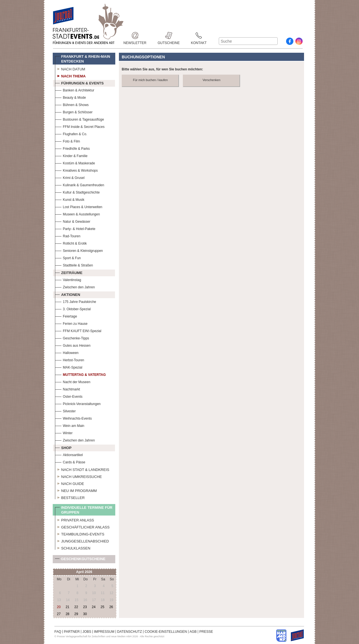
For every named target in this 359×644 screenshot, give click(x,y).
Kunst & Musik (70, 199)
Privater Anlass (74, 519)
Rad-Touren (68, 235)
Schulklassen (73, 548)
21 (67, 607)
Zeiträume (69, 272)
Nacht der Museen (73, 381)
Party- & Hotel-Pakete (75, 228)
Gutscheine (169, 35)
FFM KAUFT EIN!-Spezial (78, 330)
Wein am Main (70, 425)
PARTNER (72, 632)
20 (59, 607)
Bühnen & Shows (72, 104)
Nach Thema (70, 75)
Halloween (67, 352)
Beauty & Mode (70, 97)
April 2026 (84, 572)
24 (94, 607)
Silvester (65, 410)
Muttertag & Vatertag (80, 374)
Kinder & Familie (71, 155)
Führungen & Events (79, 82)
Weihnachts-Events (73, 418)
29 (76, 614)
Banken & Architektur (75, 90)
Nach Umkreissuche (78, 476)
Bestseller (70, 497)
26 (111, 607)
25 (102, 607)
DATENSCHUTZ (130, 632)
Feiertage (66, 316)
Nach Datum (70, 68)
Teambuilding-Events (80, 533)
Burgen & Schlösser (74, 111)
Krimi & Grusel (70, 177)
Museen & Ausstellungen (77, 214)
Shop (63, 447)
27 (59, 614)
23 (85, 607)
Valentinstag (68, 279)
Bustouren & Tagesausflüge (80, 119)
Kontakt (199, 35)
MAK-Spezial (69, 367)
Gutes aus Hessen (73, 345)
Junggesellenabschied (82, 540)
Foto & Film (67, 141)
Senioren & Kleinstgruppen (79, 250)
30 (85, 614)
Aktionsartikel (69, 454)
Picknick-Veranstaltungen (78, 403)
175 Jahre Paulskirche (76, 301)
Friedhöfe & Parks (72, 148)
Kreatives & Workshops (76, 170)
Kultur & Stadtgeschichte (77, 192)
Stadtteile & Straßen (74, 265)
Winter (64, 432)
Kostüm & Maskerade (75, 163)
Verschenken (211, 80)
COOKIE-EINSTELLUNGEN (166, 632)
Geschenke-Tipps (72, 338)
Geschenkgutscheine (80, 560)
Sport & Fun (68, 257)
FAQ (58, 632)
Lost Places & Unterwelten (79, 206)
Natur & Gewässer (73, 221)
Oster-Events (69, 396)
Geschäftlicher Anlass (82, 526)
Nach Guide (70, 483)
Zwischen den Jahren (75, 287)
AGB (193, 632)
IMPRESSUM (104, 632)
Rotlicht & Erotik (71, 243)
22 (76, 607)
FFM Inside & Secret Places (80, 126)
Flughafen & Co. (71, 133)
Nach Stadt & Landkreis (82, 469)
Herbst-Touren (70, 359)
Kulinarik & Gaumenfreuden (80, 184)
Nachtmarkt (67, 389)
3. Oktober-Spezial (73, 308)
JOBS (87, 632)
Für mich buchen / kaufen (150, 80)
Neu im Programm (76, 490)
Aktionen (68, 294)
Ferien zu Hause (71, 323)
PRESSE (206, 632)
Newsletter (135, 35)
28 (67, 614)
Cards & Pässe (70, 462)
